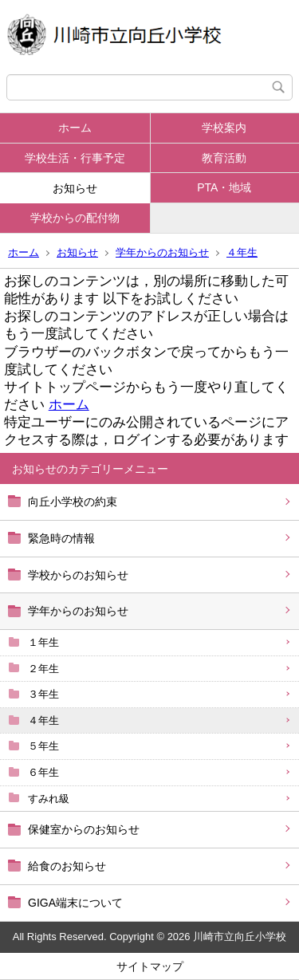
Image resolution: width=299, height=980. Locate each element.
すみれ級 (49, 799)
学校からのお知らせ (78, 575)
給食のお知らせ (67, 866)
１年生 (43, 642)
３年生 (43, 694)
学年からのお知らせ (162, 252)
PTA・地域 (224, 187)
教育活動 (224, 158)
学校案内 (224, 128)
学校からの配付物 (75, 218)
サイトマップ (150, 966)
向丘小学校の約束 (73, 502)
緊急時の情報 (61, 538)
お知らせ (75, 188)
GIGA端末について (75, 903)
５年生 (43, 746)
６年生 (43, 772)
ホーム (75, 128)
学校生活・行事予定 (75, 158)
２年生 (43, 669)
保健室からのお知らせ (84, 829)
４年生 (242, 252)
